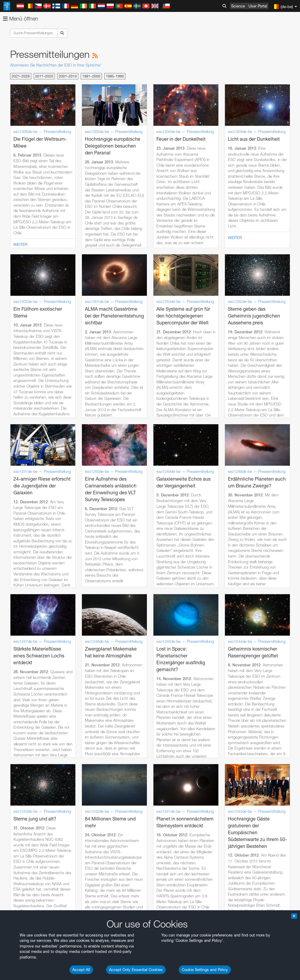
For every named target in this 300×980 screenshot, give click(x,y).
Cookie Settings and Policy (205, 970)
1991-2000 (91, 76)
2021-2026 (21, 76)
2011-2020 (44, 76)
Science (238, 6)
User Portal (258, 6)
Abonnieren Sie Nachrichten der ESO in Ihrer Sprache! (55, 65)
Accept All (81, 970)
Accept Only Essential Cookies (136, 970)
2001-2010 (68, 76)
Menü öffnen (21, 19)
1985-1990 (115, 76)
